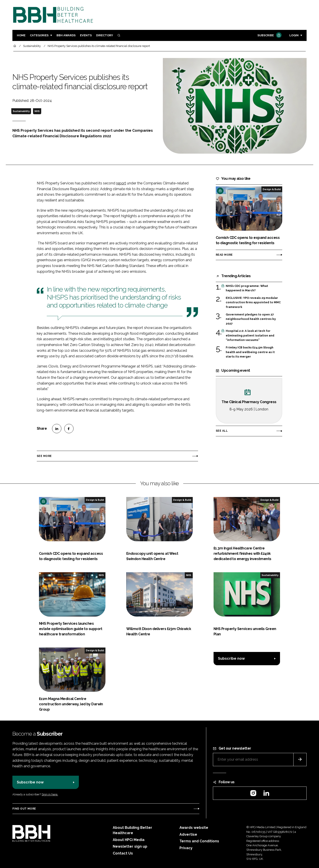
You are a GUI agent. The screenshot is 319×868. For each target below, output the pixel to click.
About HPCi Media (129, 840)
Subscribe (269, 36)
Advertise (188, 834)
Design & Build (272, 189)
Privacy (186, 848)
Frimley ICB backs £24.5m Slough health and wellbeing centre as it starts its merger (250, 352)
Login (294, 35)
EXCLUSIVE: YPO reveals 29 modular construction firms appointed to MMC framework (253, 303)
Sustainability (21, 111)
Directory (105, 35)
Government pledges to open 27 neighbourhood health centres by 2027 (251, 319)
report (121, 183)
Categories (39, 35)
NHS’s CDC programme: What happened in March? (247, 288)
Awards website (194, 828)
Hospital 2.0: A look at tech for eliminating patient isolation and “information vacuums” (250, 335)
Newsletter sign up (130, 846)
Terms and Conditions (199, 841)
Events (86, 35)
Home (21, 35)
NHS (37, 111)
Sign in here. (50, 794)
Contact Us (123, 853)
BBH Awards (66, 35)
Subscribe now (231, 658)
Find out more (24, 809)
